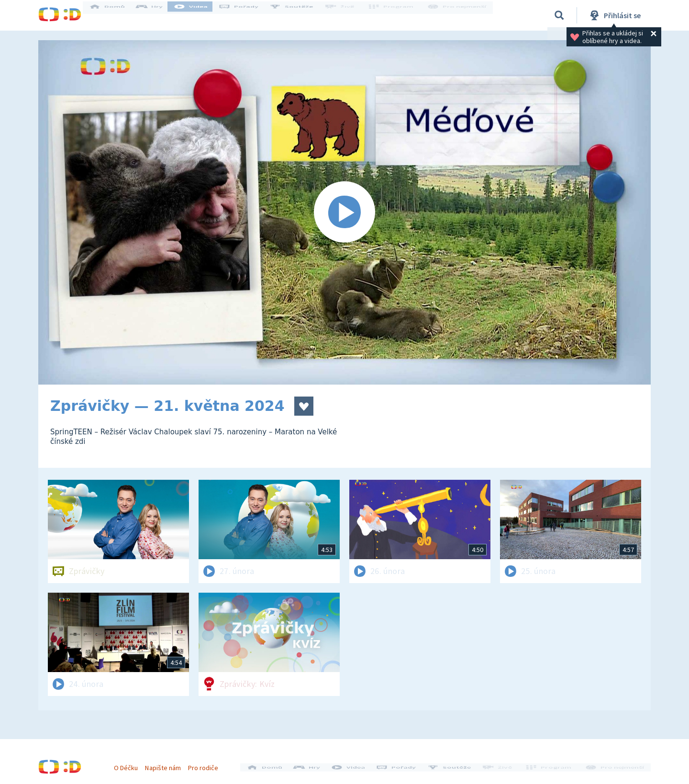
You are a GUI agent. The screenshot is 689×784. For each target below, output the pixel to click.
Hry (158, 15)
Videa (199, 15)
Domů (115, 15)
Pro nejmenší (458, 15)
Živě (347, 15)
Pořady (247, 15)
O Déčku (130, 764)
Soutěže (300, 15)
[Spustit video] (344, 212)
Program (395, 15)
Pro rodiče (207, 764)
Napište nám (167, 764)
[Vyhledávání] (559, 15)
